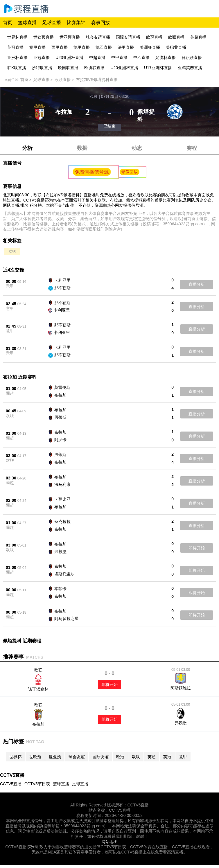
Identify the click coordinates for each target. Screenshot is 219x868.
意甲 (10, 286)
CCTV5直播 (11, 784)
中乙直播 (141, 57)
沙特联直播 (42, 68)
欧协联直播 (94, 68)
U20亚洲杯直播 (124, 68)
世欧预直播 (44, 37)
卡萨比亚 (62, 499)
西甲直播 (60, 47)
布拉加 (60, 395)
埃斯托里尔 (64, 574)
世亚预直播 (70, 37)
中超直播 (97, 57)
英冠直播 (15, 47)
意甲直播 (37, 47)
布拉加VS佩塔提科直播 (97, 80)
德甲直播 (82, 47)
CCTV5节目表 (37, 784)
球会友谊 (77, 757)
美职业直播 (176, 47)
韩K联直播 (17, 68)
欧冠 (120, 757)
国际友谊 (100, 757)
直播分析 (197, 284)
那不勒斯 (62, 288)
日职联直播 (192, 57)
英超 (152, 757)
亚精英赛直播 (190, 68)
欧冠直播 (154, 37)
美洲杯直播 (150, 47)
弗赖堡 (60, 551)
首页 (8, 23)
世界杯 (15, 757)
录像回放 (130, 172)
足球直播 (52, 23)
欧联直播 (176, 37)
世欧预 (35, 757)
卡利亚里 (62, 280)
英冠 (167, 757)
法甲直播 (126, 47)
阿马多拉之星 (67, 619)
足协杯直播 (166, 57)
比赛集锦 (76, 23)
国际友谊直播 (128, 37)
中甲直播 (119, 57)
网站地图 (109, 842)
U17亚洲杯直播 (158, 68)
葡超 (10, 393)
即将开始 (197, 548)
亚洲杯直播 (17, 57)
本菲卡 (60, 589)
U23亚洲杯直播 (69, 57)
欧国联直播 (68, 68)
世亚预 (55, 757)
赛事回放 (100, 23)
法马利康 (62, 484)
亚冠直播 (42, 57)
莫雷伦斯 (62, 387)
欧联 (12, 251)
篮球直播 (27, 23)
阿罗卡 (60, 440)
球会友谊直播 (98, 37)
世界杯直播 (17, 37)
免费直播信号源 (92, 172)
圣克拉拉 (62, 522)
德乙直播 (104, 47)
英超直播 (198, 37)
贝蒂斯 (60, 417)
